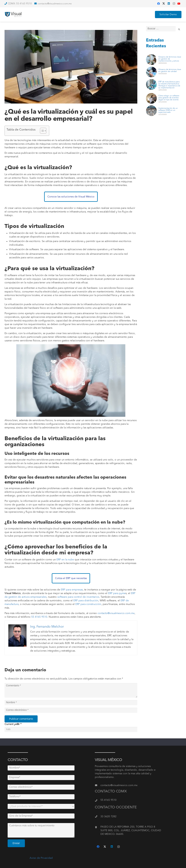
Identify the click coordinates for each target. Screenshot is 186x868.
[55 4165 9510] (98, 801)
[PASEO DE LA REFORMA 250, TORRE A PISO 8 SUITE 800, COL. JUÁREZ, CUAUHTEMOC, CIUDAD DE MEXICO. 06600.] (98, 827)
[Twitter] (164, 4)
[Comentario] (71, 690)
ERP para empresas (72, 590)
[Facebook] (159, 4)
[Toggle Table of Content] (41, 131)
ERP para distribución (86, 601)
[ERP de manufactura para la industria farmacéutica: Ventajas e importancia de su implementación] (151, 81)
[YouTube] (179, 4)
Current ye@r (13, 724)
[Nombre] (71, 703)
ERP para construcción (88, 604)
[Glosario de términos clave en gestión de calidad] (151, 69)
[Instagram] (174, 4)
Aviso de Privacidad (41, 858)
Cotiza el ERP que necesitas (71, 578)
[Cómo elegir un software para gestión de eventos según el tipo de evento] (151, 95)
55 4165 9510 (39, 617)
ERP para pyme (117, 593)
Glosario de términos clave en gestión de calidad (170, 70)
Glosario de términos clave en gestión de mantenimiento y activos (170, 59)
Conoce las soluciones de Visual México (71, 197)
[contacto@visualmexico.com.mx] (98, 785)
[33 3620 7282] (98, 817)
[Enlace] (14, 15)
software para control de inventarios (78, 597)
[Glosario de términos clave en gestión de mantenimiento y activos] (151, 56)
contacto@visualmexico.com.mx (116, 613)
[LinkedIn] (169, 4)
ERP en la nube (65, 560)
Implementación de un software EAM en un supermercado (168, 110)
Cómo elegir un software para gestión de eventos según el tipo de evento (169, 98)
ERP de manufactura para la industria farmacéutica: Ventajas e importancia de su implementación (169, 85)
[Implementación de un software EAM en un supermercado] (151, 108)
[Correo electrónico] (71, 710)
